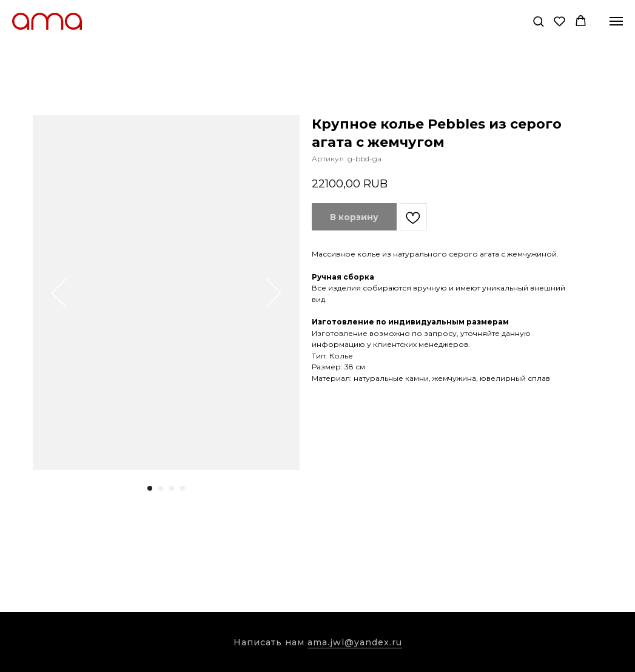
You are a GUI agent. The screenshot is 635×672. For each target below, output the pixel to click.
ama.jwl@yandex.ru (355, 642)
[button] (538, 21)
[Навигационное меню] (616, 21)
